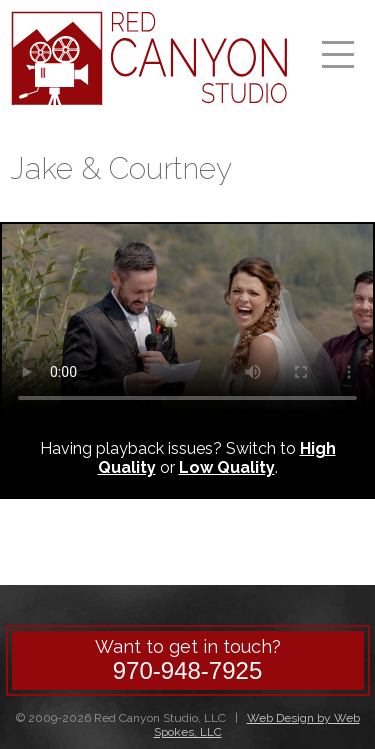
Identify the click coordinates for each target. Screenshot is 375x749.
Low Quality (227, 467)
